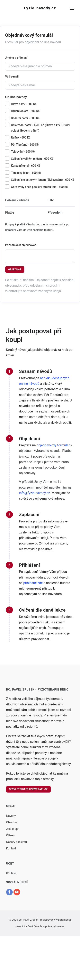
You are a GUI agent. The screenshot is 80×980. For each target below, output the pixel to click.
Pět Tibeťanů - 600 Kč (25, 145)
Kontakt (11, 848)
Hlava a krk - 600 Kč (24, 104)
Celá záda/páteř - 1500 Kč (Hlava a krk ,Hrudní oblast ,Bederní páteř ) (41, 128)
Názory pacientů (16, 842)
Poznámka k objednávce (21, 245)
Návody (11, 816)
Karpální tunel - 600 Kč (26, 166)
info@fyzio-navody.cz (34, 493)
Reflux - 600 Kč (21, 137)
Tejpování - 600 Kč (23, 152)
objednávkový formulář (53, 445)
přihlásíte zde (33, 583)
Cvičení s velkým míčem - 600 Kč (32, 159)
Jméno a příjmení (16, 58)
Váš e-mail (12, 76)
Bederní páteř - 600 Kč (25, 118)
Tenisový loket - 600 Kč (26, 173)
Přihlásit (11, 873)
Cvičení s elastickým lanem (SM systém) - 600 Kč (43, 180)
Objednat (15, 269)
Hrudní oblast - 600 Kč (25, 111)
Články (10, 835)
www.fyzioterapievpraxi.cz (28, 789)
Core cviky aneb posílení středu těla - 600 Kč (39, 187)
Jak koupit (13, 829)
